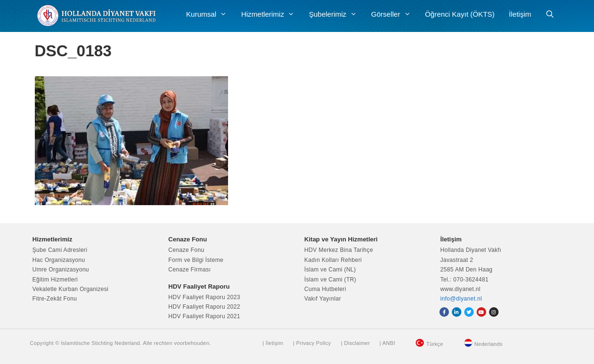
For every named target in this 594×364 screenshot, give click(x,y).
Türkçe (434, 344)
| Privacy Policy (312, 343)
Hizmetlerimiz (271, 14)
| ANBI (387, 343)
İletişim (520, 14)
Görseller (395, 14)
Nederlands (488, 344)
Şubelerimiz (336, 14)
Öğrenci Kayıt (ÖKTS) (460, 14)
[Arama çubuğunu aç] (550, 14)
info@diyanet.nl (461, 299)
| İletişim (273, 343)
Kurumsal (210, 14)
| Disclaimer (356, 343)
